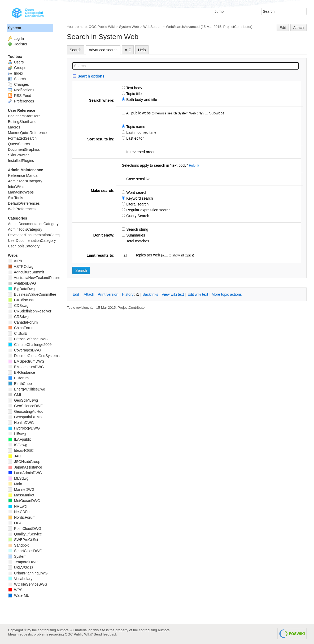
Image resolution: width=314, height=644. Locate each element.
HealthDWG (21, 423)
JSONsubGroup (24, 462)
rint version (108, 294)
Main (15, 484)
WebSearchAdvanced (183, 27)
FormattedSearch (22, 138)
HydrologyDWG (24, 428)
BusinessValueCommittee (32, 294)
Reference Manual (23, 175)
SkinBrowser (18, 155)
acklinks (150, 294)
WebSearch (152, 27)
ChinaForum (21, 328)
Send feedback (105, 634)
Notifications (21, 90)
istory (128, 294)
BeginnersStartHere (24, 116)
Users (16, 62)
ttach (89, 294)
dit (76, 294)
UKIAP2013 (21, 568)
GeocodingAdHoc (26, 411)
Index (16, 73)
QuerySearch (19, 144)
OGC (15, 523)
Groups (17, 68)
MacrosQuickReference (27, 133)
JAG (15, 456)
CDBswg (18, 306)
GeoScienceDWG (26, 406)
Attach (299, 28)
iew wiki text (173, 294)
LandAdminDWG (25, 473)
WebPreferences (22, 209)
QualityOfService (25, 534)
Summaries (135, 235)
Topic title (133, 94)
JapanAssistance (25, 467)
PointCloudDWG (25, 529)
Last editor (134, 138)
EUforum (18, 378)
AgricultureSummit (26, 272)
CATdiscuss (21, 300)
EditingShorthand (22, 122)
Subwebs (216, 113)
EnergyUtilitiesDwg (27, 389)
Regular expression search (148, 210)
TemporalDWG (23, 562)
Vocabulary (20, 579)
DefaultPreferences (24, 203)
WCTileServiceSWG (28, 584)
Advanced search (103, 50)
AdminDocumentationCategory (33, 224)
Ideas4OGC (21, 450)
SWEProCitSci (23, 540)
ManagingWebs (21, 192)
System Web (129, 27)
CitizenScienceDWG (28, 339)
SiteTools (16, 198)
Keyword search (139, 198)
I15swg (17, 434)
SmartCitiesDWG (25, 551)
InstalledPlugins (21, 161)
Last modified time (141, 132)
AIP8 (15, 261)
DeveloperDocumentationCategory (36, 235)
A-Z (128, 50)
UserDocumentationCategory (32, 241)
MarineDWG (21, 490)
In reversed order (140, 152)
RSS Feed (19, 96)
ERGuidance (21, 372)
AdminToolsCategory (25, 181)
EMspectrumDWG (26, 367)
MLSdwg (18, 478)
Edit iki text (198, 294)
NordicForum (22, 517)
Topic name (135, 127)
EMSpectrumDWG (26, 361)
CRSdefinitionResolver (30, 311)
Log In (19, 38)
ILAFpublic (20, 439)
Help (142, 50)
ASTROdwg (21, 267)
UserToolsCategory (24, 246)
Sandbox (18, 545)
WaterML (18, 595)
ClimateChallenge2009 (30, 345)
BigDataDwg (21, 289)
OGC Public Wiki (102, 27)
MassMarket (21, 495)
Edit (283, 28)
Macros (14, 127)
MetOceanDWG (24, 501)
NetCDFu (19, 512)
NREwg (17, 506)
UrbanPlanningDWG (28, 573)
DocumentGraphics (24, 149)
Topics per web (148, 255)
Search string (137, 229)
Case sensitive (138, 179)
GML (15, 395)
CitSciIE (18, 333)
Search (76, 50)
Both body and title (141, 100)
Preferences (21, 101)
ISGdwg (18, 445)
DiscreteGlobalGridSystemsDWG (38, 356)
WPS (15, 590)
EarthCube (20, 384)
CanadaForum (23, 322)
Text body (134, 88)
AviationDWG (22, 283)
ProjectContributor (237, 27)
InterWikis (16, 187)
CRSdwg (18, 317)
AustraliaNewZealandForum (34, 278)
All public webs (138, 113)
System (15, 28)
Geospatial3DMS (25, 417)
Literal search (137, 204)
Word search (136, 192)
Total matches (137, 241)
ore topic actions (227, 294)
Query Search (137, 216)
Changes (18, 84)
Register (20, 44)
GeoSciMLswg (23, 400)
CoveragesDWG (25, 350)
